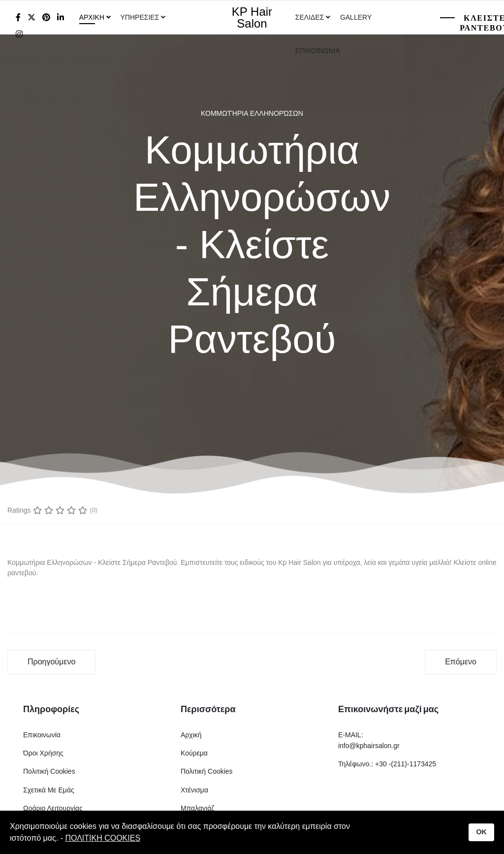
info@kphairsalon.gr (369, 746)
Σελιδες (310, 17)
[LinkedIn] (61, 17)
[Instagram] (19, 34)
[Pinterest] (46, 17)
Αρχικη (92, 17)
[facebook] (18, 17)
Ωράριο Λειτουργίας (53, 808)
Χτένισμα (194, 790)
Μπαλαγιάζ (197, 808)
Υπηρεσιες (141, 17)
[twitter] (31, 17)
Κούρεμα (194, 753)
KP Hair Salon (252, 18)
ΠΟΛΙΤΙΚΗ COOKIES (103, 838)
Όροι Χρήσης (43, 753)
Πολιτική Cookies (49, 771)
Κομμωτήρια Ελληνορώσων (252, 113)
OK (481, 832)
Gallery (356, 17)
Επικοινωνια (318, 51)
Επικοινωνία (42, 735)
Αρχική (191, 735)
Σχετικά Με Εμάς (49, 790)
